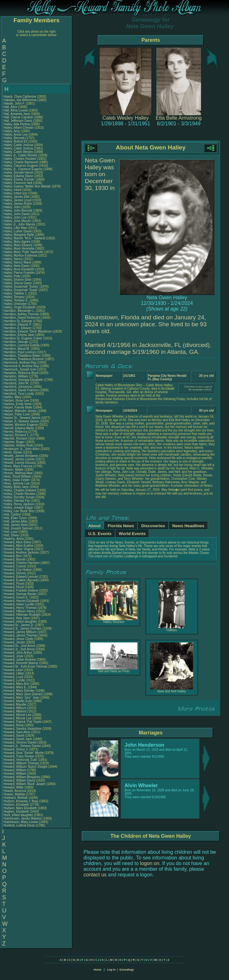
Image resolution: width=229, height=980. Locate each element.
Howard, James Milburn (20, 632)
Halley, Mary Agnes (17, 242)
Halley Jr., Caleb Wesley (20, 155)
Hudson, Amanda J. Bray (21, 801)
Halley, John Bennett (18, 211)
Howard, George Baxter (20, 594)
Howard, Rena (14, 725)
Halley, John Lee (15, 217)
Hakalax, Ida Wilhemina (20, 100)
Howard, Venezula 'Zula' (21, 760)
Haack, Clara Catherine (20, 97)
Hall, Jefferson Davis (18, 121)
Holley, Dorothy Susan (19, 497)
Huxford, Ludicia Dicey (19, 825)
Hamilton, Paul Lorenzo (20, 352)
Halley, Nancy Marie (17, 262)
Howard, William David (19, 780)
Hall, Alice (11, 107)
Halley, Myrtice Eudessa (20, 255)
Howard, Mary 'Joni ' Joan (21, 698)
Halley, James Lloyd (17, 200)
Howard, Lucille (15, 680)
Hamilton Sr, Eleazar (18, 321)
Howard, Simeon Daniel (20, 742)
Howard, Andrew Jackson (21, 552)
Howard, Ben (13, 556)
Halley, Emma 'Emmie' (20, 179)
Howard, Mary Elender (19, 691)
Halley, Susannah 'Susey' (22, 287)
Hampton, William (16, 376)
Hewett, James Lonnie (19, 459)
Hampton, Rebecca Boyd (21, 373)
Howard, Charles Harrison (22, 563)
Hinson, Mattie (14, 470)
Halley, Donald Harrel (18, 173)
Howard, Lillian (14, 673)
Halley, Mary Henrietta (19, 249)
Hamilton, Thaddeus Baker (22, 356)
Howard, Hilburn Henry (19, 611)
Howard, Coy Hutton (18, 570)
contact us (95, 875)
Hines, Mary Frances (18, 466)
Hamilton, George (16, 342)
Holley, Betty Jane (16, 487)
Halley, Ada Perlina (17, 124)
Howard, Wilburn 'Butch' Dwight (25, 767)
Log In (111, 970)
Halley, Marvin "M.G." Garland (24, 238)
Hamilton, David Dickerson (22, 318)
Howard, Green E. (16, 597)
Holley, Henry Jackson (19, 504)
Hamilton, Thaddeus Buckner (24, 359)
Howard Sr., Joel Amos (19, 646)
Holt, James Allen (16, 521)
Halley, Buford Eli (15, 141)
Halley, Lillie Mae (15, 228)
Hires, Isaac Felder (17, 480)
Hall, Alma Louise (16, 110)
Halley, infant (13, 190)
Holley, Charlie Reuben (20, 494)
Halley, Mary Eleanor (18, 245)
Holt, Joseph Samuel (18, 528)
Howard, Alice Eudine (18, 546)
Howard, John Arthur (18, 653)
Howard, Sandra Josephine (22, 729)
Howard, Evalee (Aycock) (21, 580)
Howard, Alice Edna (17, 542)
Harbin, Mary (13, 397)
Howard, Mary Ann (16, 684)
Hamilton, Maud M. (17, 349)
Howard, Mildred (15, 711)
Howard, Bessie (15, 559)
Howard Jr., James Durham (22, 628)
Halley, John (12, 207)
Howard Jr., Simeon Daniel (22, 746)
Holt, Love (11, 532)
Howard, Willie (14, 787)
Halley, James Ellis (17, 197)
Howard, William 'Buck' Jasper (25, 784)
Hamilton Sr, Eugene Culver (23, 338)
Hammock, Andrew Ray (20, 363)
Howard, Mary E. (15, 687)
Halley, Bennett (14, 138)
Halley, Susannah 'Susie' (21, 290)
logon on (150, 863)
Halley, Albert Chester (19, 128)
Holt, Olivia (11, 535)
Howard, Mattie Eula (18, 701)
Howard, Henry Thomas (20, 608)
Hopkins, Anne (14, 539)
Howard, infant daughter (21, 622)
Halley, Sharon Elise (17, 280)
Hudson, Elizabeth (17, 805)
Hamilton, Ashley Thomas (21, 314)
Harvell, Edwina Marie (19, 428)
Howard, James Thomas (20, 635)
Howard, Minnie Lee (17, 715)
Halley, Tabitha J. (15, 293)
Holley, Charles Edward (20, 490)
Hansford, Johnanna (18, 387)
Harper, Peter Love (17, 414)
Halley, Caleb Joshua (18, 145)
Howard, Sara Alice (17, 732)
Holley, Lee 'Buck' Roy (19, 511)
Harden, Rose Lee (16, 401)
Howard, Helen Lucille (19, 604)
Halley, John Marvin (17, 221)
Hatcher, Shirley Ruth (18, 445)
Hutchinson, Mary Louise (21, 822)
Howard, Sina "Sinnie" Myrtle (24, 753)
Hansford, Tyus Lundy (19, 394)
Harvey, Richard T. (16, 435)
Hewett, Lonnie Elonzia (20, 463)
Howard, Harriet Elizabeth (21, 601)
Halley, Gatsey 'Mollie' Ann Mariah (27, 186)
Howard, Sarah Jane (18, 739)
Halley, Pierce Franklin (19, 273)
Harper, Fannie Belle (18, 407)
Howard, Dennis (15, 573)
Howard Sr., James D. (19, 625)
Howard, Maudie (15, 704)
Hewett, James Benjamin (21, 456)
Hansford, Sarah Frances (21, 390)
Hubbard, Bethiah (16, 798)
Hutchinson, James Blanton (23, 818)
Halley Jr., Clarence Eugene (23, 169)
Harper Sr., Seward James (22, 418)
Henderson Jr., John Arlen (22, 449)
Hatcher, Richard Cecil (19, 439)
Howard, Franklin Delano (21, 590)
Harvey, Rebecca (16, 432)
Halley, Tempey (14, 297)
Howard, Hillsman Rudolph (22, 615)
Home (97, 970)
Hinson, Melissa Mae (18, 473)
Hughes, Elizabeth (17, 812)
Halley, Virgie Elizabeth (20, 307)
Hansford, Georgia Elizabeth (23, 380)
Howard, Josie (14, 656)
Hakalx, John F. (14, 103)
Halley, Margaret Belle (19, 235)
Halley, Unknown (16, 304)
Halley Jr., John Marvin (19, 224)
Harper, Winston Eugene (21, 425)
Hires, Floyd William (17, 476)
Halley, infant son (16, 193)
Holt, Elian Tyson (15, 518)
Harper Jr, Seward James (21, 421)
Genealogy (127, 970)
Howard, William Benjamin (22, 777)
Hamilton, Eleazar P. (18, 325)
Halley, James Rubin (18, 204)
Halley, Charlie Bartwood (21, 162)
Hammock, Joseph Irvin (20, 369)
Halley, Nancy (14, 259)
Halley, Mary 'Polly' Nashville (23, 252)
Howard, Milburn (15, 708)
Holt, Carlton (13, 514)
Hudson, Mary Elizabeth (20, 808)
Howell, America (15, 791)
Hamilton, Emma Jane (19, 335)
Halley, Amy (12, 131)
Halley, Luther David (17, 231)
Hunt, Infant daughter (19, 815)
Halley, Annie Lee (16, 135)
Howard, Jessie (15, 642)
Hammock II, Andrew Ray (21, 366)
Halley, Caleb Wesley (18, 152)
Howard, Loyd (14, 677)
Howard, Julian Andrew (20, 660)
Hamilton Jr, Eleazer (18, 328)
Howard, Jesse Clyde (18, 639)
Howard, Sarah (14, 736)
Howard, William (15, 770)
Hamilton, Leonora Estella (22, 345)
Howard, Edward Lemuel (21, 577)
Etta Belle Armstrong (179, 118)
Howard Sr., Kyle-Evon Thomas (25, 666)
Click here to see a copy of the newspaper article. (198, 388)
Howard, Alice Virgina (18, 549)
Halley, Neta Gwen (17, 266)
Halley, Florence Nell (18, 183)
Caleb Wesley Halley (125, 118)
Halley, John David (17, 214)
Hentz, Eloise (13, 452)
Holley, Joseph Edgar (18, 508)
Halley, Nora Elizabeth (19, 269)
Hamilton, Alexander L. (19, 311)
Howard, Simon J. (16, 749)
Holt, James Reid (15, 525)
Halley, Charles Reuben (20, 159)
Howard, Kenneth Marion (21, 663)
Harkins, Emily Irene (17, 404)
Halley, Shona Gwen (18, 283)
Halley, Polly (12, 276)
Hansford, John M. (16, 383)
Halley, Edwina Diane (18, 176)
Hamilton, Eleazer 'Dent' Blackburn (28, 331)
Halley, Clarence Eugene (21, 166)
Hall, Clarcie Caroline (18, 117)
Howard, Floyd (14, 584)
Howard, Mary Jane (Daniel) (23, 694)
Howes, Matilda (15, 794)
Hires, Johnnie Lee (17, 483)
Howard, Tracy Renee (19, 756)
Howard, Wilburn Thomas (21, 763)
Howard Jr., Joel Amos (19, 649)
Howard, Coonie (15, 566)
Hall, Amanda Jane (17, 114)
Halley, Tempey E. (16, 300)
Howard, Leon (14, 670)
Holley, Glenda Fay (17, 501)
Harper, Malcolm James (20, 411)
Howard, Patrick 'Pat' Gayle (22, 722)
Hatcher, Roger (14, 442)
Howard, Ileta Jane (17, 618)
